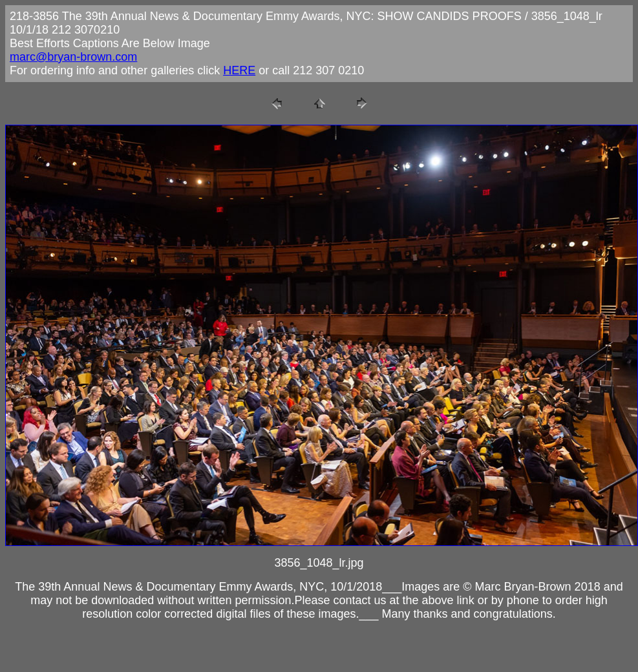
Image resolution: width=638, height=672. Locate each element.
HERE (239, 70)
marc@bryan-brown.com (73, 57)
